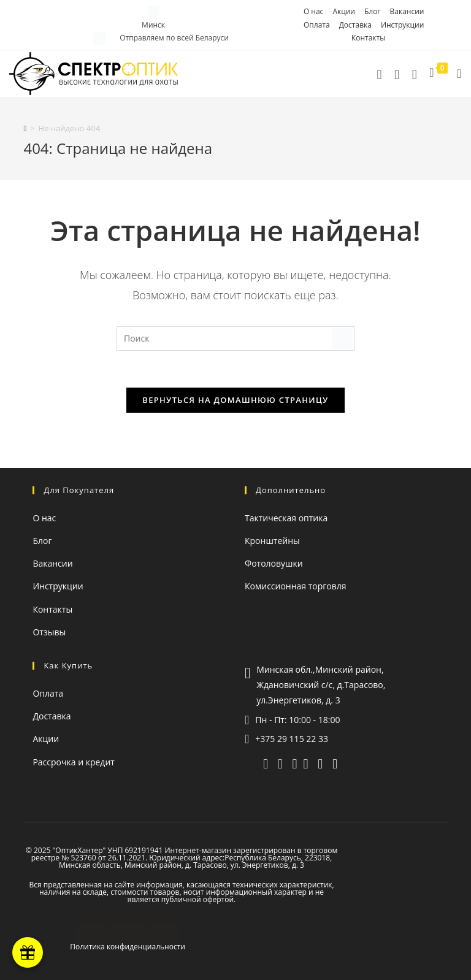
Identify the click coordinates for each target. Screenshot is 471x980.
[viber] (280, 763)
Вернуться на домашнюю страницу (235, 400)
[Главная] (25, 128)
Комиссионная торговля (296, 586)
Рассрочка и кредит (73, 762)
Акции (344, 11)
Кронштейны (272, 541)
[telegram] (397, 74)
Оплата (317, 25)
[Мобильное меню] (455, 74)
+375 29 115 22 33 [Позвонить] (292, 739)
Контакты (369, 38)
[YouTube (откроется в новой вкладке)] (306, 763)
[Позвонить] (379, 74)
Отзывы (49, 632)
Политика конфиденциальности (128, 947)
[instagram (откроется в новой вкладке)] (320, 763)
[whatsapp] (295, 763)
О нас (313, 11)
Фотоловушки (274, 563)
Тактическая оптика (286, 518)
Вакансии (407, 11)
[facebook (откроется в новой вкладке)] (335, 763)
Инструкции (402, 25)
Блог (373, 11)
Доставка (355, 25)
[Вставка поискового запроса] (235, 339)
